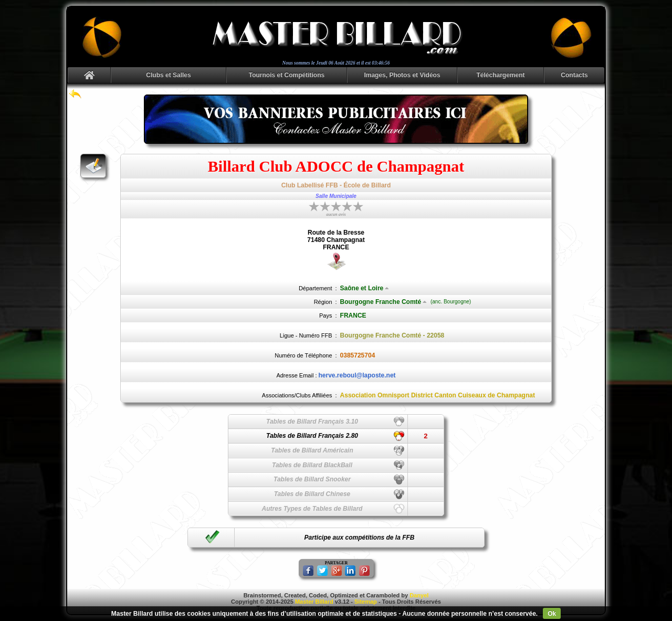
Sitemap (366, 602)
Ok (552, 614)
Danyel (419, 595)
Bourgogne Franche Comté (384, 302)
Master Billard (314, 602)
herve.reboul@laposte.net (357, 375)
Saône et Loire (365, 288)
